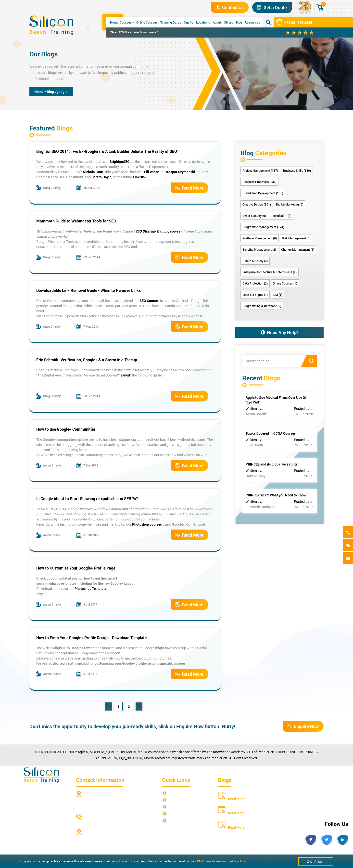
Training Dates (171, 22)
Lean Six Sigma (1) (255, 295)
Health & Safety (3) (255, 261)
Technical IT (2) (281, 216)
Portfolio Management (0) (260, 238)
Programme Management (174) (263, 227)
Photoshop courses (147, 524)
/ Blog (49, 92)
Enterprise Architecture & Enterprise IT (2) (270, 272)
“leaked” (125, 375)
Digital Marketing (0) (290, 204)
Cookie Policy (179, 821)
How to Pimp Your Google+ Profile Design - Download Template (91, 638)
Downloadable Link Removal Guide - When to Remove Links (88, 290)
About (217, 22)
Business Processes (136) (259, 182)
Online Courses (147, 22)
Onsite (189, 22)
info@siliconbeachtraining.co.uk (110, 838)
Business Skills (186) (297, 170)
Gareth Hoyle (101, 177)
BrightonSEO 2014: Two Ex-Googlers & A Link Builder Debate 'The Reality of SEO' (107, 151)
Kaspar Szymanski (181, 172)
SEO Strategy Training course (157, 231)
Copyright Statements (186, 814)
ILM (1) (278, 295)
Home (114, 22)
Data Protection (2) (255, 283)
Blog (239, 22)
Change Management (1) (298, 249)
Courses (127, 22)
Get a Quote (272, 7)
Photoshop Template (90, 589)
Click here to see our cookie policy (221, 861)
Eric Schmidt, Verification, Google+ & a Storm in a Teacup (87, 360)
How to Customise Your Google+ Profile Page (76, 568)
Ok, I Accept (316, 862)
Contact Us (230, 7)
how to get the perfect (101, 578)
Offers (228, 22)
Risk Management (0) (296, 238)
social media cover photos (56, 583)
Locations (203, 22)
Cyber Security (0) (254, 216)
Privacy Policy (180, 793)
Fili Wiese (151, 172)
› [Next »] (139, 706)
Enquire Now (303, 726)
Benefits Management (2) (259, 249)
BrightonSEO (120, 162)
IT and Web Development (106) (263, 193)
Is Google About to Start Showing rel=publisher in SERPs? (87, 499)
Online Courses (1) (285, 283)
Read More (189, 188)
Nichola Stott (93, 172)
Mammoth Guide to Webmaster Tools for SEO (76, 221)
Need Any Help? (280, 332)
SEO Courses (149, 301)
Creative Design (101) (257, 204)
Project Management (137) (260, 170)
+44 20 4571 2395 (294, 22)
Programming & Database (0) (262, 306)
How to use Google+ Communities (66, 429)
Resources (252, 22)
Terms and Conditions (185, 807)
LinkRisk (140, 177)
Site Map (176, 800)
